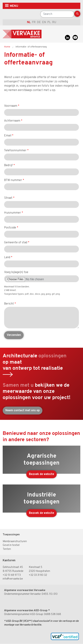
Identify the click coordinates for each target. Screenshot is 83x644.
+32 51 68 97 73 (12, 575)
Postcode (10, 228)
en (44, 22)
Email (8, 136)
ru (54, 22)
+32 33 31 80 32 (38, 575)
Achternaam (12, 121)
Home (7, 47)
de (39, 22)
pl (49, 22)
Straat (8, 198)
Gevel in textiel (11, 545)
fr (34, 22)
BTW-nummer (13, 180)
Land (7, 257)
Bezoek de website (41, 474)
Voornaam (11, 106)
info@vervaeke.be (13, 579)
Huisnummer (13, 213)
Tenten (7, 549)
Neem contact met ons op (23, 411)
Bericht (9, 304)
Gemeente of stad (16, 243)
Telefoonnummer (15, 151)
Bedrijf (8, 165)
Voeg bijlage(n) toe (16, 272)
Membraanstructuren (15, 542)
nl (29, 22)
